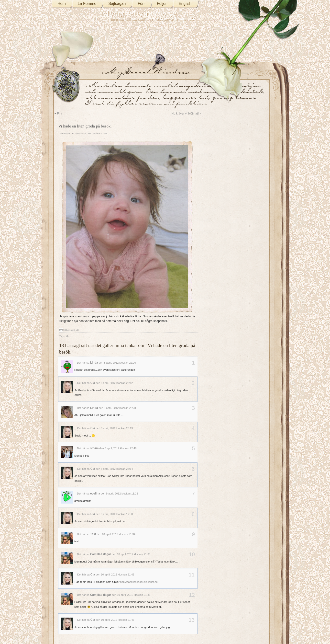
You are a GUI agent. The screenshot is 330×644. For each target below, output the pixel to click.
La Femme (87, 4)
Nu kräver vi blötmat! (185, 114)
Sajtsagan (117, 4)
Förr (141, 4)
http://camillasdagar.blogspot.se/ (139, 582)
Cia (72, 133)
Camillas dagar (101, 554)
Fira (60, 114)
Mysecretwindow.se (139, 13)
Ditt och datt (101, 133)
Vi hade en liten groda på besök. (85, 126)
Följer (162, 4)
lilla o (68, 336)
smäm (94, 448)
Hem (62, 4)
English (185, 4)
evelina (95, 494)
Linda (94, 363)
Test (93, 534)
